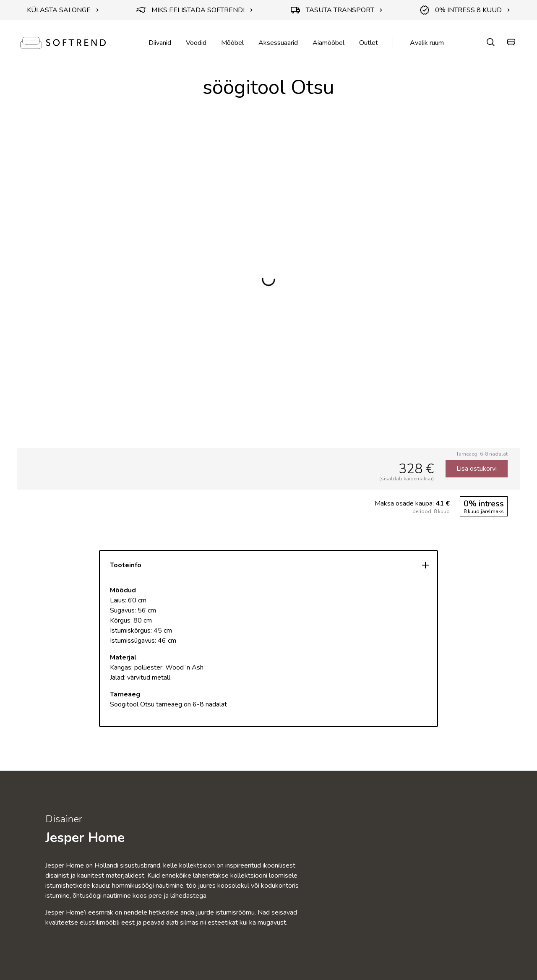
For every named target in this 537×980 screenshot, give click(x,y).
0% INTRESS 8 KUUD (465, 10)
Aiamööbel (328, 43)
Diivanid (160, 43)
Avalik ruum (427, 43)
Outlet (369, 43)
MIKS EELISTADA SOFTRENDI (195, 10)
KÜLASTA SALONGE (63, 10)
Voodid (196, 43)
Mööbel (232, 43)
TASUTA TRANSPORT (337, 10)
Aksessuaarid (278, 43)
